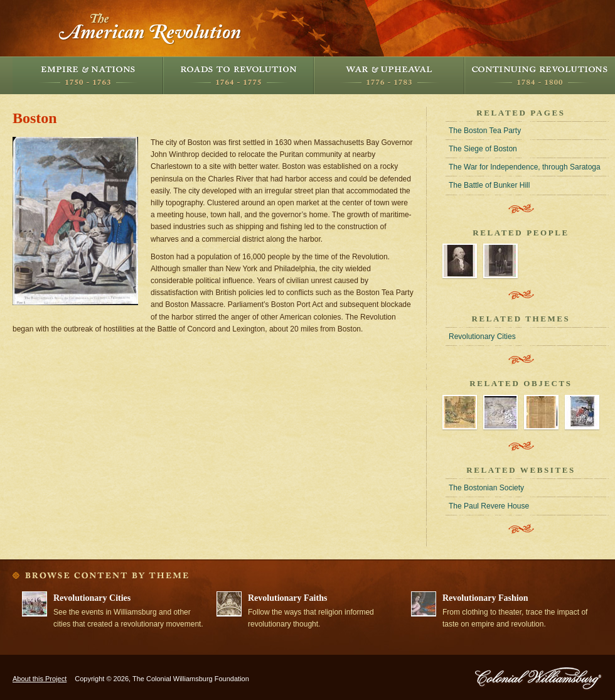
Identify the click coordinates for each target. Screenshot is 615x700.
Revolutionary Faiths (287, 598)
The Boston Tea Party (485, 131)
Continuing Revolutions (540, 75)
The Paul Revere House (489, 506)
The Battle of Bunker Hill (489, 185)
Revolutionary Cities (482, 337)
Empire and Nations (88, 75)
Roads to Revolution (238, 75)
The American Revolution (151, 28)
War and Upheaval (389, 75)
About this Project (40, 679)
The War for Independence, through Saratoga (525, 167)
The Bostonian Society (486, 488)
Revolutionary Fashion (485, 598)
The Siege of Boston (483, 149)
